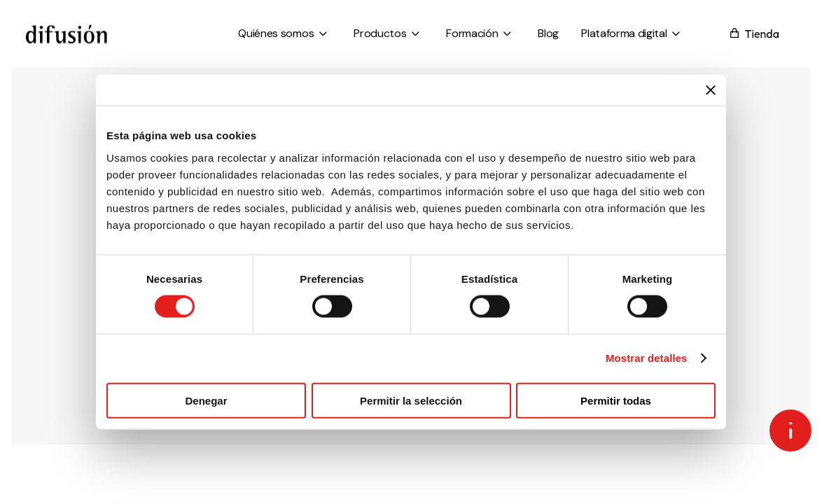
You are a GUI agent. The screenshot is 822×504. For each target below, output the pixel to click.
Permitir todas (616, 400)
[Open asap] (790, 430)
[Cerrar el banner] (711, 90)
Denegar (206, 400)
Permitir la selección (411, 400)
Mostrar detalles (647, 358)
